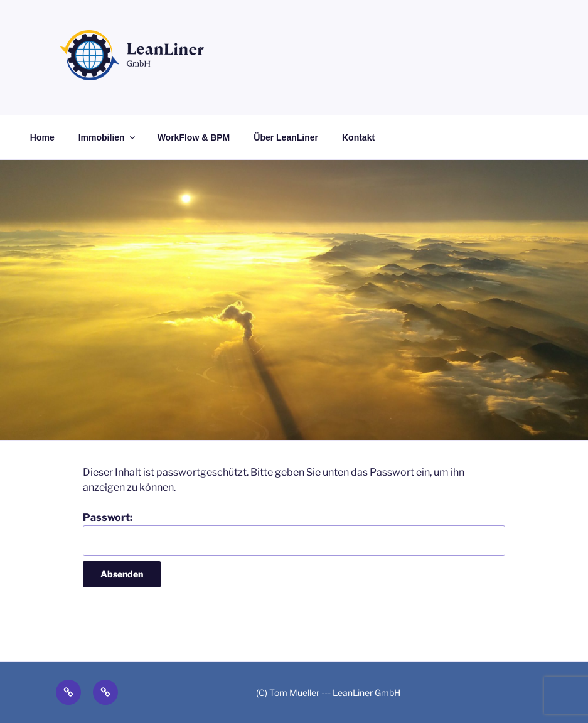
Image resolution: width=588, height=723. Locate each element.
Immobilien (108, 137)
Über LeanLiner (286, 137)
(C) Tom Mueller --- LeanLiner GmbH (328, 693)
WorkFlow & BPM (194, 137)
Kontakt (358, 137)
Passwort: (294, 533)
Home (42, 137)
